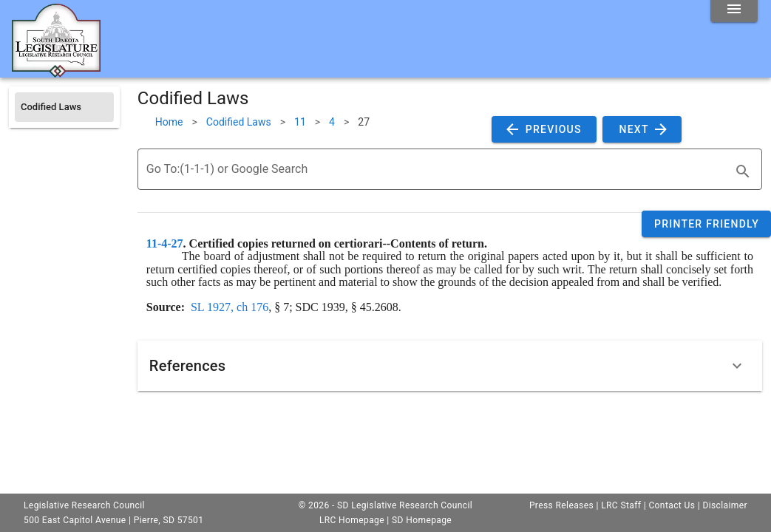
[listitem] (64, 107)
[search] (743, 171)
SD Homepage (422, 520)
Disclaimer (725, 505)
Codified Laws (239, 122)
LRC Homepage (352, 520)
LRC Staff (621, 505)
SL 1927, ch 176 (230, 307)
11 (300, 122)
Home (169, 122)
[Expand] (737, 366)
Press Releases (561, 505)
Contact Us (672, 505)
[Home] (56, 72)
